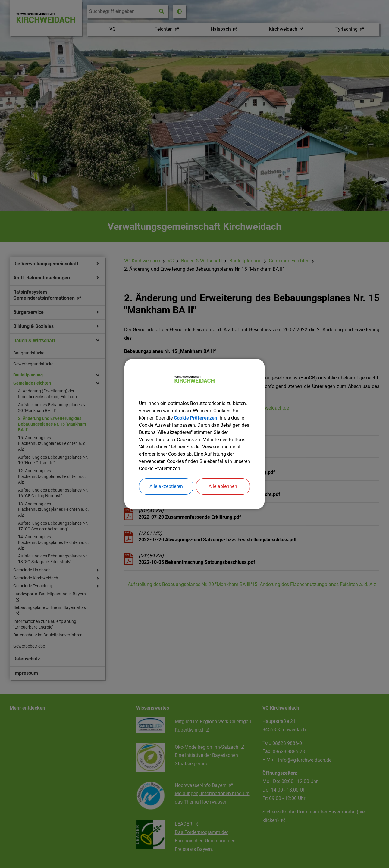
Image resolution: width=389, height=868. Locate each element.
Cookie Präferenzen (196, 418)
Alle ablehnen (223, 486)
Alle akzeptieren (166, 486)
